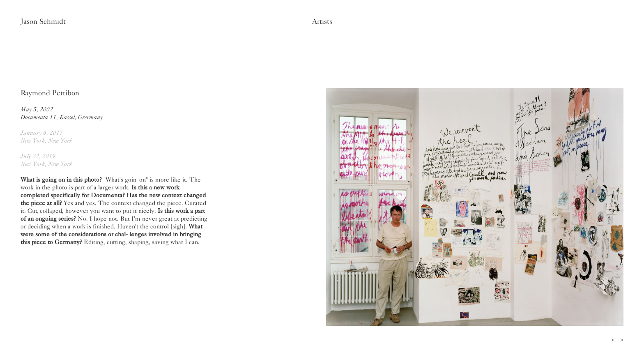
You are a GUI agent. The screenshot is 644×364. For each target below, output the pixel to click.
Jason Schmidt (43, 21)
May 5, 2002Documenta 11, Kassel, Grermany (62, 113)
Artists (322, 21)
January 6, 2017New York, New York (46, 137)
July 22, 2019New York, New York (46, 160)
